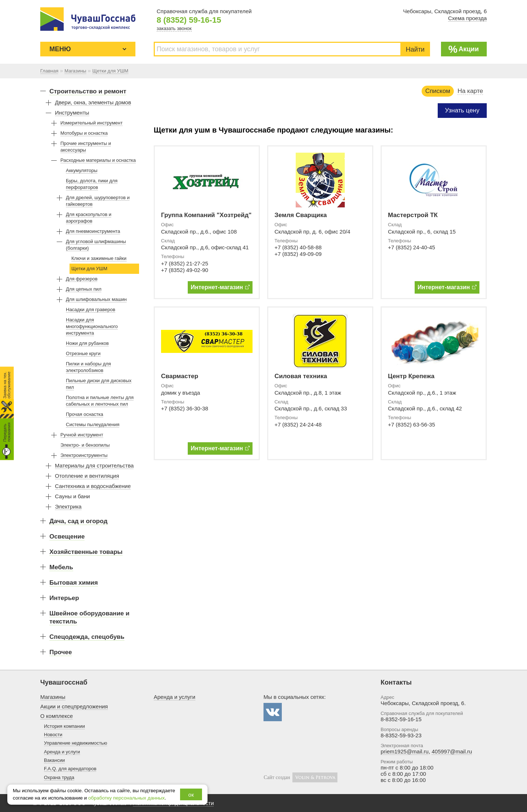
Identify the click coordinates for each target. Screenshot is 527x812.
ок (191, 795)
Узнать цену (462, 110)
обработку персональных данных (126, 798)
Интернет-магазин (220, 287)
